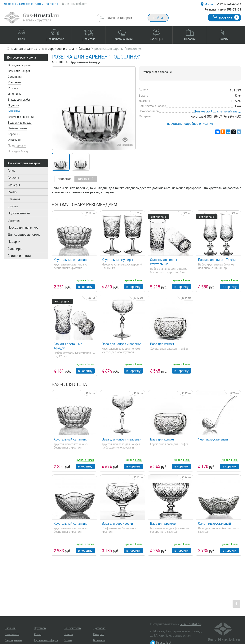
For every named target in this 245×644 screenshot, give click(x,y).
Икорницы (15, 94)
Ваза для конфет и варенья (122, 344)
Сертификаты (13, 640)
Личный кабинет (76, 4)
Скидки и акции (19, 256)
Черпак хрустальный (213, 439)
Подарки (14, 242)
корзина (229, 17)
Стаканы (14, 199)
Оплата (68, 634)
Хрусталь (40, 628)
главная (24, 49)
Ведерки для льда (20, 123)
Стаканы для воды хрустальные (163, 262)
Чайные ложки (17, 128)
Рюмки (13, 192)
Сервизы (14, 220)
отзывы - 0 (86, 179)
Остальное (15, 140)
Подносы (14, 105)
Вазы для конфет (19, 71)
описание (65, 179)
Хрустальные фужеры (117, 260)
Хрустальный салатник (70, 260)
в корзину (85, 287)
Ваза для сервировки (117, 524)
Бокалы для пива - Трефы (217, 260)
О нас (38, 634)
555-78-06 (230, 9)
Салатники (15, 77)
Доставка (99, 628)
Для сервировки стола (21, 58)
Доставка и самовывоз (19, 4)
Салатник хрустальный (215, 524)
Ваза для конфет (162, 344)
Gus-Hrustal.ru (190, 624)
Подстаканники (19, 213)
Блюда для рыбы (19, 100)
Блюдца (14, 111)
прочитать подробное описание (190, 124)
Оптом (39, 4)
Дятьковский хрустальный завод (217, 111)
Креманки (14, 82)
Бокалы (13, 178)
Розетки (13, 88)
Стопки (13, 206)
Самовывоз (12, 634)
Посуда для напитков (23, 227)
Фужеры (14, 185)
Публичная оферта (46, 640)
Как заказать (72, 628)
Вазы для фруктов (20, 65)
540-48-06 (229, 4)
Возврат (98, 634)
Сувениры (15, 249)
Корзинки (14, 134)
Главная (10, 628)
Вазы (11, 171)
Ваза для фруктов (163, 524)
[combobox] (126, 18)
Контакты (52, 4)
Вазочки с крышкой (21, 117)
